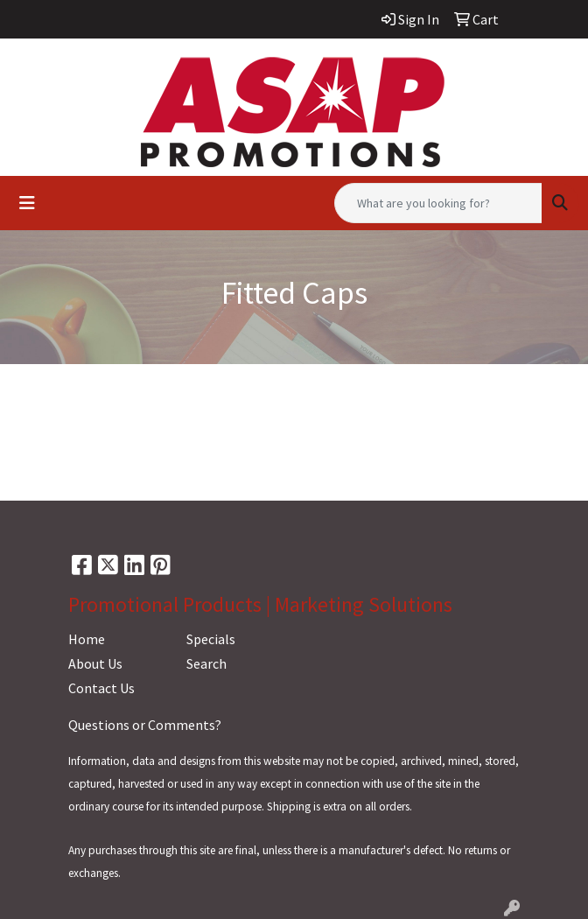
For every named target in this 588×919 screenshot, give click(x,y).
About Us (95, 663)
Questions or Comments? (145, 725)
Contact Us (101, 688)
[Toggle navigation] (27, 203)
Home (87, 639)
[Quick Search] (438, 203)
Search (206, 663)
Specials (211, 639)
